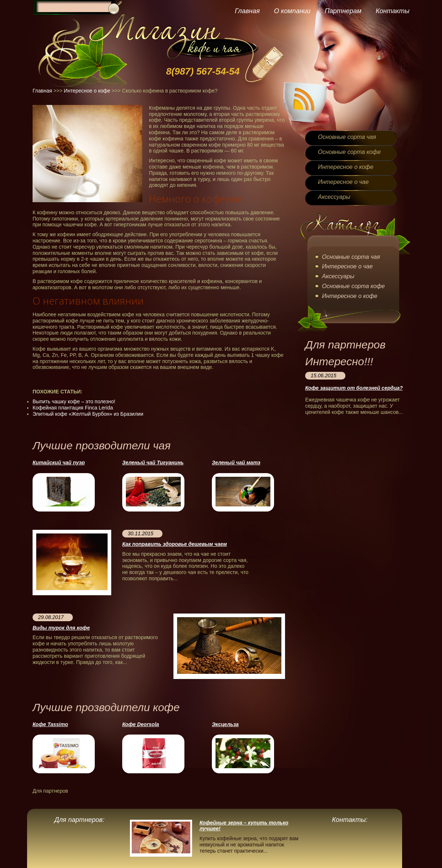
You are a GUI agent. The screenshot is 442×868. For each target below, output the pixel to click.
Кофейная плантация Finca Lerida (73, 408)
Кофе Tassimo (50, 724)
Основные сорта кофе (349, 152)
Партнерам (343, 11)
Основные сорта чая (347, 137)
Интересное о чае (343, 182)
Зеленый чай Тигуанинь (153, 463)
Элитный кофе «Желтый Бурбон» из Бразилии (88, 414)
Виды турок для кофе (61, 628)
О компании (292, 11)
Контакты (393, 11)
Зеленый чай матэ (236, 463)
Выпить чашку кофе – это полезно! (74, 401)
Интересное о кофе (87, 91)
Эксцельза (225, 724)
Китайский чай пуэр (59, 463)
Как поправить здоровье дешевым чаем (175, 544)
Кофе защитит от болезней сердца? (354, 388)
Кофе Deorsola (141, 724)
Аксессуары (334, 197)
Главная (247, 11)
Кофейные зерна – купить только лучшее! (244, 826)
